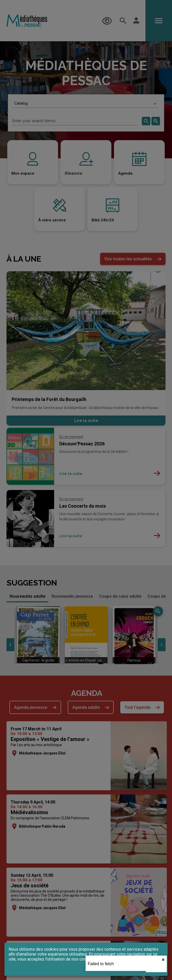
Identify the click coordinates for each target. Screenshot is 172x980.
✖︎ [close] (163, 960)
